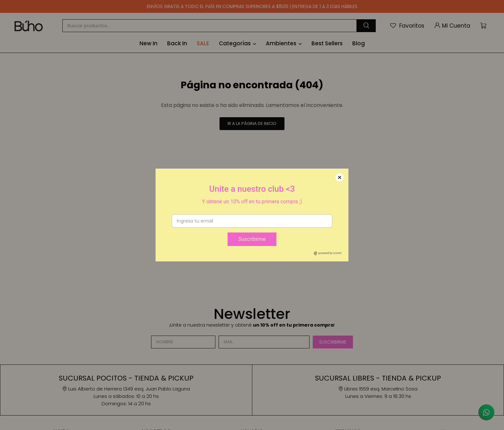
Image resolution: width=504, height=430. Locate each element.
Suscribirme (252, 239)
